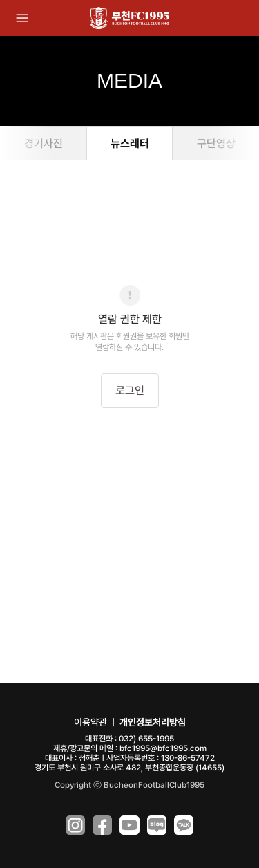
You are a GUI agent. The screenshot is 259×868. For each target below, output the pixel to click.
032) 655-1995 (146, 739)
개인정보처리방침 (153, 722)
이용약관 (90, 722)
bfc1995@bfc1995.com (163, 748)
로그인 (130, 390)
